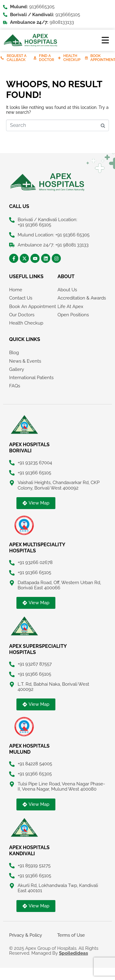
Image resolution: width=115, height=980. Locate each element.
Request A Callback (17, 58)
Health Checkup (72, 58)
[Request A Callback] (2, 58)
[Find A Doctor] (35, 58)
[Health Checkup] (59, 58)
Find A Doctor (47, 58)
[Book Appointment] (86, 58)
